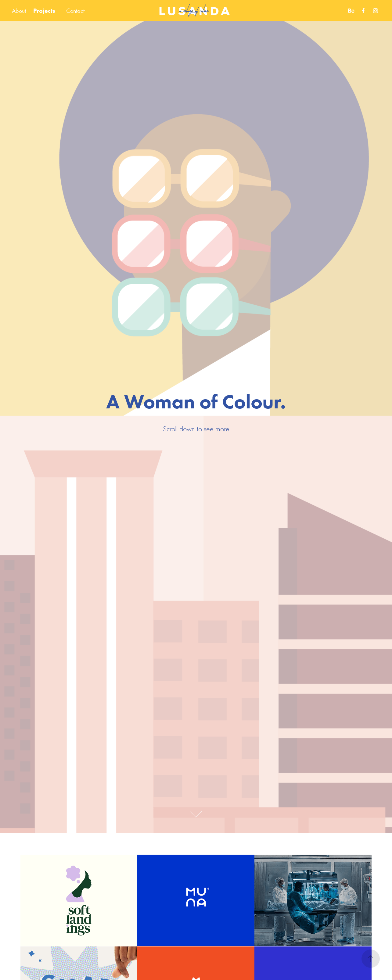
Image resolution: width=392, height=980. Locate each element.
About (19, 11)
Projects (44, 11)
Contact (75, 11)
